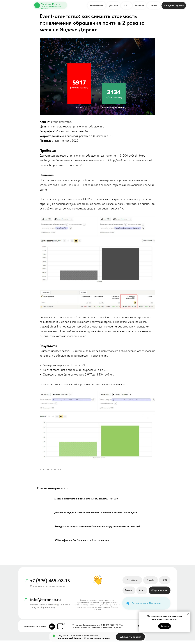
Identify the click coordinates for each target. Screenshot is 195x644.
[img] (37, 5)
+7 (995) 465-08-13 (50, 584)
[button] (174, 5)
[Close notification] (188, 614)
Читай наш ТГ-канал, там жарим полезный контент (51, 6)
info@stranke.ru (45, 603)
